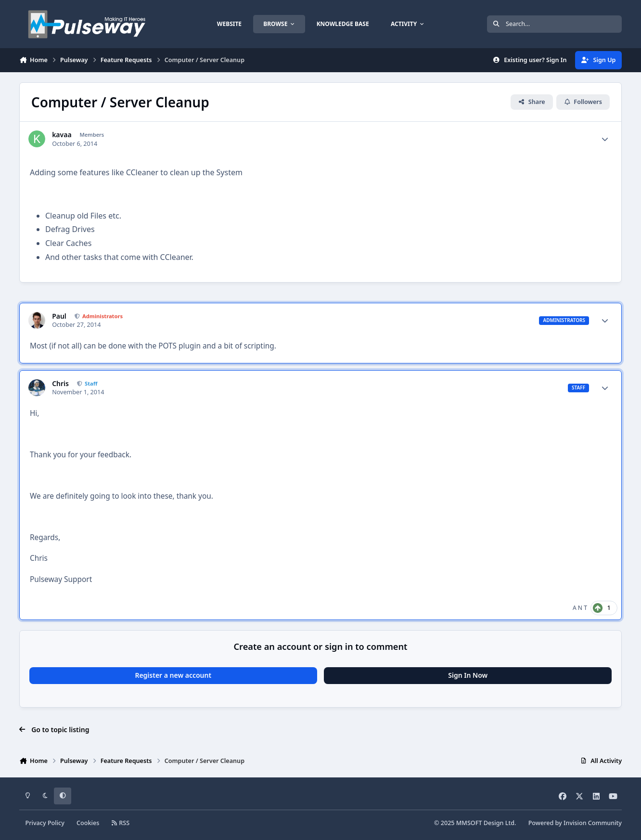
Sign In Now (468, 675)
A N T (580, 608)
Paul (59, 316)
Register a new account (173, 675)
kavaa (62, 135)
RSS (120, 823)
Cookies (88, 823)
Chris (60, 384)
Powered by (575, 823)
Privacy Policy (45, 823)
